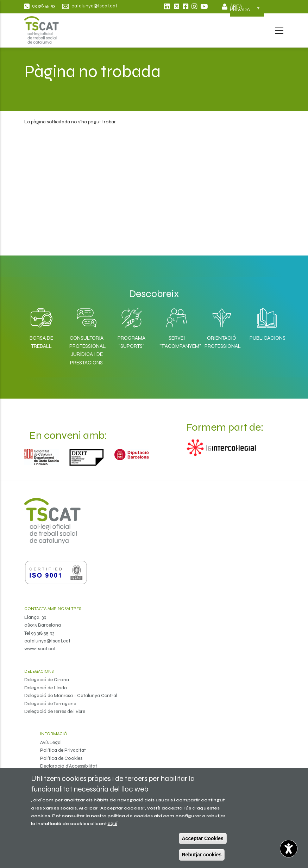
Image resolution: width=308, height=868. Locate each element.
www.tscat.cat (40, 649)
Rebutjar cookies (202, 855)
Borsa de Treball (41, 342)
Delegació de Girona (47, 680)
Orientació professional (222, 342)
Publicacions (267, 338)
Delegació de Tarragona (50, 704)
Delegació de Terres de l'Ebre (55, 711)
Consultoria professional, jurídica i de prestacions (87, 350)
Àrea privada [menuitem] (245, 10)
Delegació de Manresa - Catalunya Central (71, 695)
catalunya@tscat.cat (47, 641)
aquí (112, 823)
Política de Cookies (61, 758)
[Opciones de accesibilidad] (289, 849)
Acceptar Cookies (203, 838)
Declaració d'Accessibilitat (69, 766)
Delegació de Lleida (46, 688)
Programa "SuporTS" (131, 342)
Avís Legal (51, 742)
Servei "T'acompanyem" (177, 342)
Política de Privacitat (63, 750)
